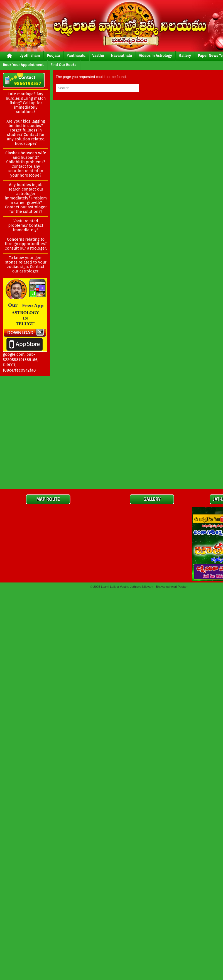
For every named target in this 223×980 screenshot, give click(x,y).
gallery (185, 56)
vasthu (98, 56)
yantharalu (76, 56)
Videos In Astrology (155, 56)
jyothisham (30, 56)
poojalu (53, 56)
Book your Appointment (23, 65)
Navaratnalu (122, 56)
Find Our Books (63, 65)
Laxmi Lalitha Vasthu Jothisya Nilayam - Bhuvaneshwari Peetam (145, 587)
